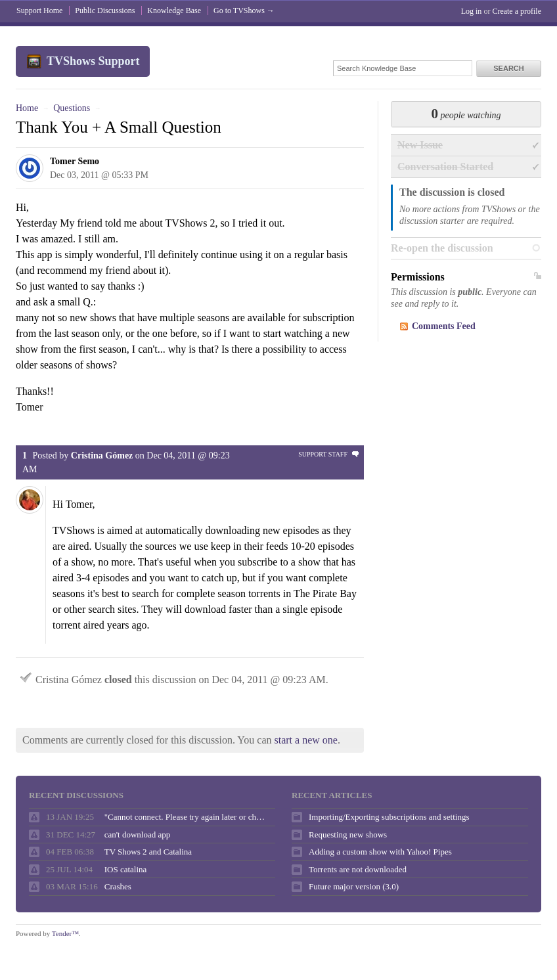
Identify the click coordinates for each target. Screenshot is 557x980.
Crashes (118, 886)
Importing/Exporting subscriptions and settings (389, 817)
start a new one (306, 740)
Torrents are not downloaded (358, 869)
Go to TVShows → (244, 11)
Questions (72, 108)
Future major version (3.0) (354, 886)
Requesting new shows (348, 835)
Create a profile (517, 11)
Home (27, 108)
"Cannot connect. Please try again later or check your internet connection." (187, 817)
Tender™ (65, 933)
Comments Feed (444, 326)
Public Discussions (105, 11)
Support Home (39, 11)
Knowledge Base (174, 11)
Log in (472, 11)
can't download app (138, 835)
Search (508, 68)
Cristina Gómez (102, 456)
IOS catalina (126, 869)
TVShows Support (93, 61)
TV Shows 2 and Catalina (148, 852)
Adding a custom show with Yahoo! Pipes (380, 852)
